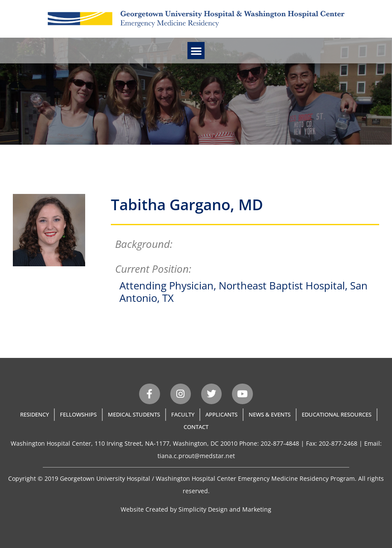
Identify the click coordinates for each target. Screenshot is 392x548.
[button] (196, 51)
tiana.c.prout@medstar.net (196, 456)
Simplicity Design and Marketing (225, 509)
